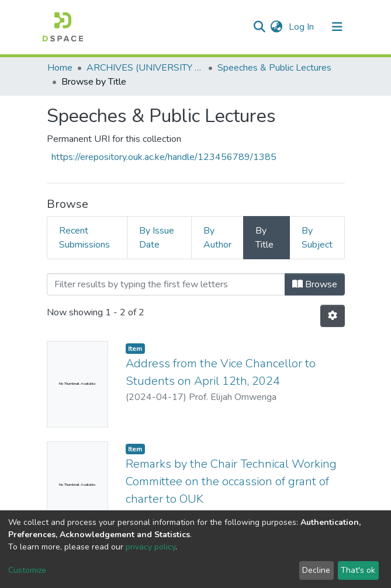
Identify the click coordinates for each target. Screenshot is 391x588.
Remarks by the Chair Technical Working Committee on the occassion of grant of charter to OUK (231, 481)
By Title (264, 238)
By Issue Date (157, 238)
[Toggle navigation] (337, 27)
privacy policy (150, 547)
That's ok (358, 570)
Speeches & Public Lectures (274, 68)
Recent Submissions (84, 238)
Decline (316, 570)
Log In (302, 27)
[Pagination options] (333, 316)
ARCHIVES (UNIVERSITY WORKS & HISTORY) (145, 68)
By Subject (317, 238)
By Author (217, 238)
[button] (277, 27)
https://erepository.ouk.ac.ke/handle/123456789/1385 (164, 157)
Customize (27, 570)
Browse (315, 284)
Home (60, 68)
